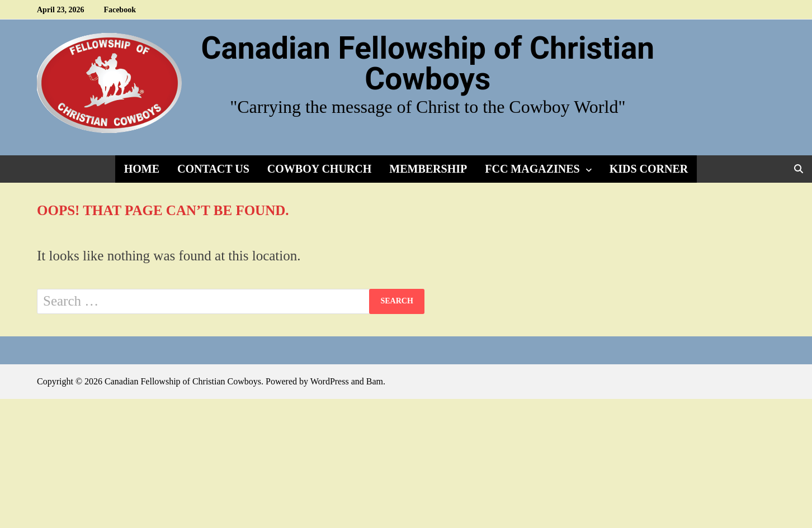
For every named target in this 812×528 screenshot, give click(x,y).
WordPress (330, 381)
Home (142, 169)
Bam (375, 381)
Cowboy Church (319, 169)
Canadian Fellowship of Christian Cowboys (428, 63)
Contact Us (213, 169)
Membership (428, 169)
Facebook (120, 10)
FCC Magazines (532, 169)
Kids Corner (649, 169)
